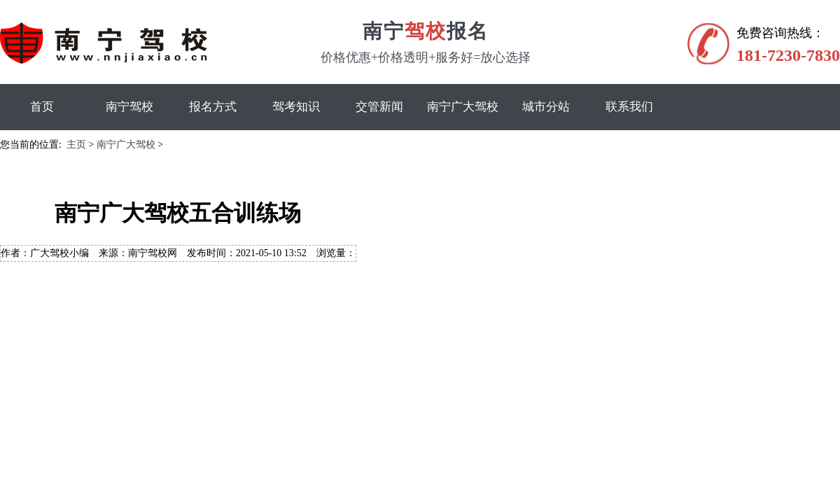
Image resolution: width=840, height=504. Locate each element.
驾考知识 (296, 107)
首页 (42, 107)
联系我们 (629, 107)
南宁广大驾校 (463, 107)
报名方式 (213, 107)
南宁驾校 (129, 107)
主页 (76, 145)
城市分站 (546, 107)
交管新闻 (379, 107)
